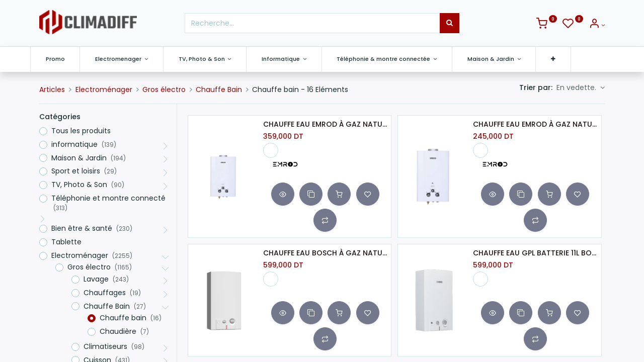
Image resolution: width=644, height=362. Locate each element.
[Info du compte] (597, 25)
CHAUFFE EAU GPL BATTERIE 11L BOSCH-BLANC (535, 253)
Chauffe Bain (219, 89)
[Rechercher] (450, 23)
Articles (52, 89)
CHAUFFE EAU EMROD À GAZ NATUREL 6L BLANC (535, 124)
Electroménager (104, 89)
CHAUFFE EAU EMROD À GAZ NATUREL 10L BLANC (325, 124)
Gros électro (164, 89)
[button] (563, 59)
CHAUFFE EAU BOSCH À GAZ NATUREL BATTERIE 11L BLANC (325, 253)
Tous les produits (81, 131)
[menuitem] (64, 59)
